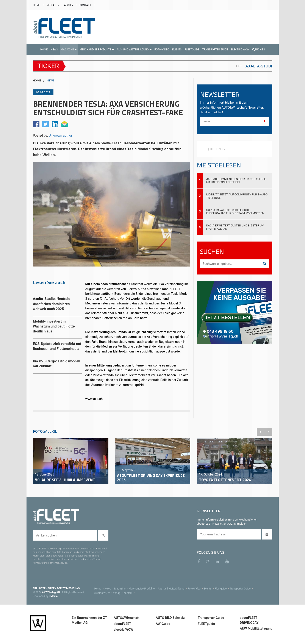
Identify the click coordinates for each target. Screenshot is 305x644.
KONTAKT (86, 5)
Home (99, 589)
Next (268, 432)
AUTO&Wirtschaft (127, 618)
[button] (69, 50)
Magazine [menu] (121, 589)
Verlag (118, 593)
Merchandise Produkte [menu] (143, 589)
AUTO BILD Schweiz (170, 618)
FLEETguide (206, 624)
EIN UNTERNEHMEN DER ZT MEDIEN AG (56, 588)
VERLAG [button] (53, 5)
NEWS (51, 80)
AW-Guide (163, 624)
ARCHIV (69, 5)
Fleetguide (222, 589)
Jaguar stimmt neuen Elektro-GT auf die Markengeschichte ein (236, 181)
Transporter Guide (242, 589)
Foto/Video (196, 589)
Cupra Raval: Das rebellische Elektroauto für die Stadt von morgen (235, 212)
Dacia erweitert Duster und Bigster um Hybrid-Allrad (235, 227)
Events (209, 589)
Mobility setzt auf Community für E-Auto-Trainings (237, 196)
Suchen (258, 50)
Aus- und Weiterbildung (173, 589)
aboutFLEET (123, 624)
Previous (261, 432)
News (109, 589)
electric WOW (104, 593)
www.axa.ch (94, 399)
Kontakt (130, 593)
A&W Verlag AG (51, 592)
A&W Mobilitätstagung (256, 628)
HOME (37, 5)
